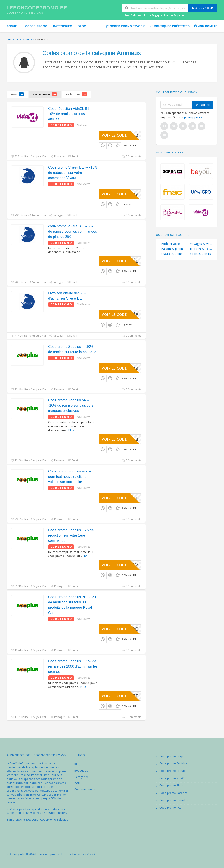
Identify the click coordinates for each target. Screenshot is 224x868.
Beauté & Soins (171, 254)
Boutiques (81, 771)
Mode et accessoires (172, 244)
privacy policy (193, 117)
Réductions (77, 94)
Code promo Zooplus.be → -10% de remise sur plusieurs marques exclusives (71, 405)
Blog (82, 26)
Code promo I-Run (171, 808)
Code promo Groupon (174, 771)
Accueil (13, 26)
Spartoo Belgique (174, 15)
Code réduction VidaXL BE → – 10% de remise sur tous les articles (73, 114)
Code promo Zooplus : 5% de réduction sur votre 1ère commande (71, 535)
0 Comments (132, 156)
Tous (17, 94)
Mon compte (206, 26)
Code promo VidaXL (172, 778)
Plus (71, 430)
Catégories (62, 26)
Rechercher (203, 8)
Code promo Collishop (174, 763)
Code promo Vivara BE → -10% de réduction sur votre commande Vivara (73, 173)
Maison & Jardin (172, 249)
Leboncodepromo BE (37, 8)
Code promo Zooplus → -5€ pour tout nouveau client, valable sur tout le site (70, 477)
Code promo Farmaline (174, 800)
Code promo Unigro (172, 756)
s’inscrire (203, 105)
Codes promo (36, 26)
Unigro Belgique (152, 15)
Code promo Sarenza (173, 793)
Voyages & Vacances (201, 244)
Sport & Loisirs (200, 254)
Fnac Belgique (133, 15)
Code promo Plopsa (172, 785)
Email (73, 156)
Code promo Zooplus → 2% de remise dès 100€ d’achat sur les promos (73, 666)
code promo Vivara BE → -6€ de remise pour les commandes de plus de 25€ (73, 231)
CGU (77, 783)
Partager (58, 156)
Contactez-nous (85, 789)
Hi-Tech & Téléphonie (201, 249)
